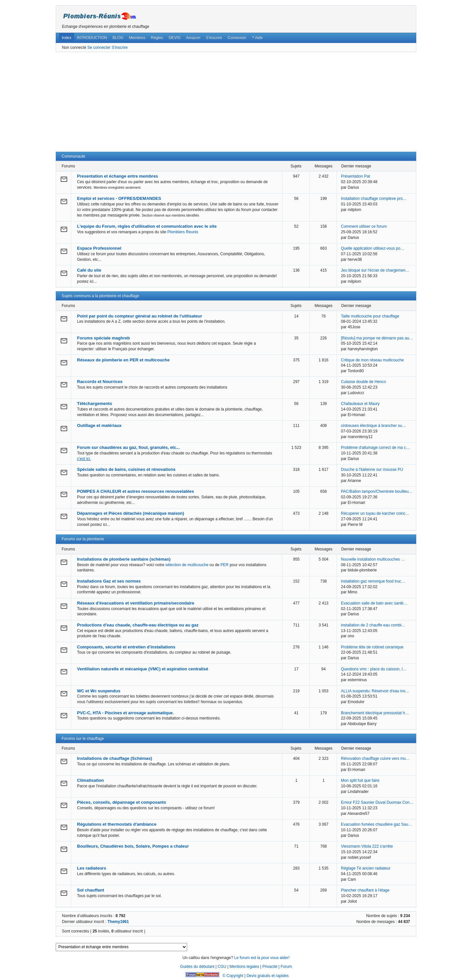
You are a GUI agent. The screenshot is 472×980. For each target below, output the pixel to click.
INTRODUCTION (92, 38)
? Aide (257, 38)
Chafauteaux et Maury (360, 404)
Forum (286, 967)
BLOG (118, 38)
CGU (222, 967)
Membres (137, 38)
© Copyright (233, 976)
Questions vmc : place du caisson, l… (374, 669)
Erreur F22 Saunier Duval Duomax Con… (377, 802)
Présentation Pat (355, 176)
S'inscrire (119, 48)
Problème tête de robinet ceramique (372, 647)
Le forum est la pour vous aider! (262, 958)
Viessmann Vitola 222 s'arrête (367, 846)
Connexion (237, 38)
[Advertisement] (236, 102)
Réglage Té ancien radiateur (366, 868)
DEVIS (174, 38)
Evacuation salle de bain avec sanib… (374, 603)
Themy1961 (118, 922)
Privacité (270, 967)
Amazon (193, 38)
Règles (157, 38)
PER (225, 565)
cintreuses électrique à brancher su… (374, 426)
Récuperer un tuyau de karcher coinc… (375, 513)
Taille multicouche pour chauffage (370, 316)
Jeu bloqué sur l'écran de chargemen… (375, 270)
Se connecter (99, 48)
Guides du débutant (197, 967)
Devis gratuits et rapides (268, 976)
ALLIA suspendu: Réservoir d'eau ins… (375, 691)
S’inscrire (214, 38)
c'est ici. (84, 459)
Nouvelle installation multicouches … (373, 559)
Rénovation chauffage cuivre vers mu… (375, 759)
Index (66, 38)
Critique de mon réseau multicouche (372, 360)
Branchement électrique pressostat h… (375, 713)
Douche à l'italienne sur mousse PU (372, 470)
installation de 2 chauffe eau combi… (373, 625)
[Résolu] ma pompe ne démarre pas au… (377, 338)
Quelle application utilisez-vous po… (373, 248)
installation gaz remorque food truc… (373, 581)
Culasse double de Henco (363, 382)
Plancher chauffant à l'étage (365, 890)
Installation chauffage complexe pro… (374, 199)
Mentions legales (244, 967)
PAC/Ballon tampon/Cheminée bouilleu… (377, 491)
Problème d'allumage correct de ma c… (375, 448)
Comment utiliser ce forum (364, 226)
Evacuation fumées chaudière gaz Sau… (376, 824)
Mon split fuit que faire (360, 780)
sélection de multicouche (187, 565)
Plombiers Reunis (183, 232)
